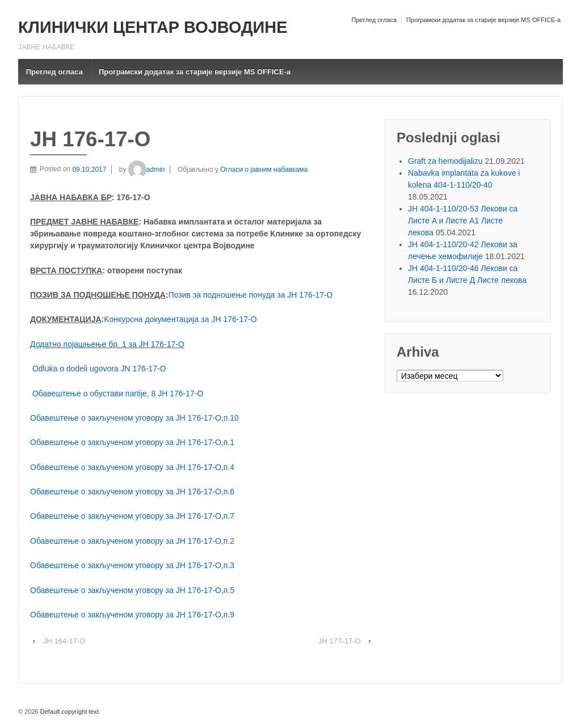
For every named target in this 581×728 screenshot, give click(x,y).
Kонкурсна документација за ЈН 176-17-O (180, 319)
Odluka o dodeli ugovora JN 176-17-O (99, 369)
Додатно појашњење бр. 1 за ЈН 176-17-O (107, 344)
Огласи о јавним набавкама (264, 170)
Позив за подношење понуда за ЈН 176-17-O (251, 295)
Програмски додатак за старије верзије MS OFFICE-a (483, 20)
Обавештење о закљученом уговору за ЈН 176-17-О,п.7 (132, 516)
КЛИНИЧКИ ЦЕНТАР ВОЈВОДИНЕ (153, 27)
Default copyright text (69, 712)
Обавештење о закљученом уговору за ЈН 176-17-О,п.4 (132, 467)
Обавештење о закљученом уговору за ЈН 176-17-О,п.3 (132, 565)
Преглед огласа (374, 20)
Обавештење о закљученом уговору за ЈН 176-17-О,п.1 (132, 442)
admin (147, 170)
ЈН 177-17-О (339, 641)
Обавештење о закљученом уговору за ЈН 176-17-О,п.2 (132, 541)
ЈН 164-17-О (64, 641)
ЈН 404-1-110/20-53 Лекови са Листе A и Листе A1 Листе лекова (463, 221)
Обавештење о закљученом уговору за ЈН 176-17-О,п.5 (132, 590)
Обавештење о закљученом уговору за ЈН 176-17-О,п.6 (132, 492)
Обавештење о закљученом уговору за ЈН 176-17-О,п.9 (132, 615)
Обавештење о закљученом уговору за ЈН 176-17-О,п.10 (134, 418)
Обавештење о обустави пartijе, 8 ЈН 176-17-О (118, 393)
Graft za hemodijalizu (445, 161)
